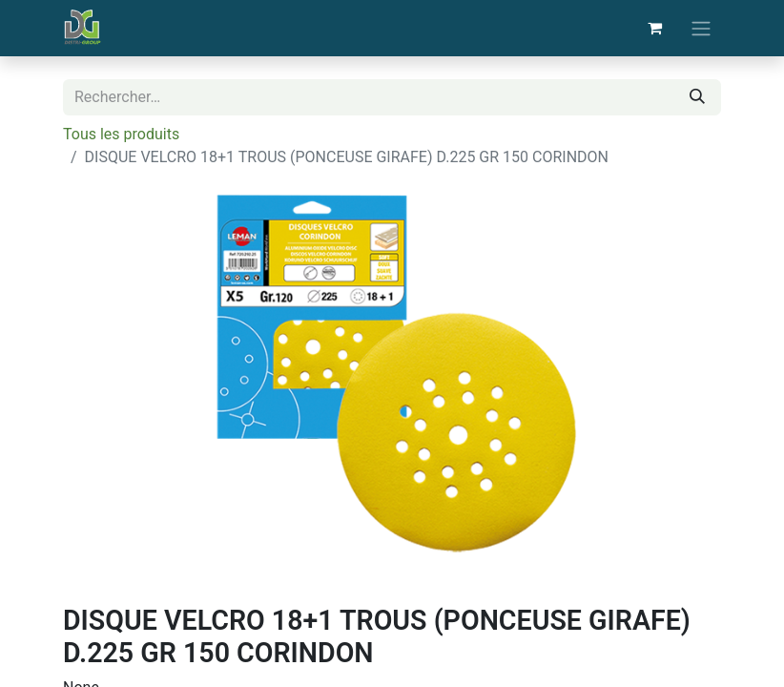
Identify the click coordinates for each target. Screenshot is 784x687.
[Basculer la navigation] (701, 28)
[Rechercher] (697, 97)
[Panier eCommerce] (654, 28)
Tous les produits (121, 134)
